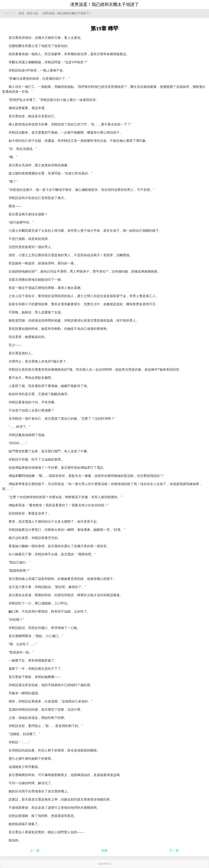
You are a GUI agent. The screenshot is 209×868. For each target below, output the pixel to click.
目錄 (104, 851)
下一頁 (174, 851)
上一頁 (35, 851)
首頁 (21, 13)
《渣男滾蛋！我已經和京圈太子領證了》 (66, 13)
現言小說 (32, 13)
